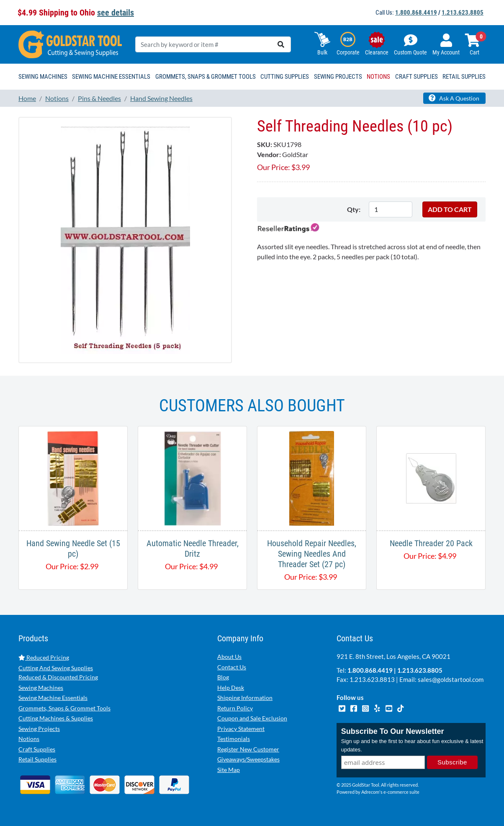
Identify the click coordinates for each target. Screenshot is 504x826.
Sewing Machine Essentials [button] (111, 77)
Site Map (229, 770)
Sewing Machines (41, 688)
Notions (29, 739)
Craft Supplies (37, 749)
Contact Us (232, 667)
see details (116, 13)
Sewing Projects (39, 729)
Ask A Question (454, 98)
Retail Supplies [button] (464, 77)
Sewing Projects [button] (338, 77)
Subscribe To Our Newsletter (393, 731)
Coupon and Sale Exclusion (252, 718)
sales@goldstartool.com (451, 679)
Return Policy (235, 708)
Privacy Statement (241, 729)
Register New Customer (248, 749)
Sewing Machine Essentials (53, 698)
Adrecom (370, 792)
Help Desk (231, 688)
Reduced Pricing (44, 657)
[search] (281, 44)
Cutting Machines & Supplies (56, 718)
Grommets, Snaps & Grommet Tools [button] (206, 77)
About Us (229, 657)
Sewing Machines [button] (43, 77)
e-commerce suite (401, 792)
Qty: (354, 209)
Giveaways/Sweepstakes (248, 759)
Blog (223, 677)
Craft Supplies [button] (417, 77)
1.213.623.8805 (463, 13)
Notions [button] (378, 77)
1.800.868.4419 (416, 13)
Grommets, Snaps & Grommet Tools (64, 708)
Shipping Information (245, 698)
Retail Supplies (37, 759)
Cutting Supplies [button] (285, 77)
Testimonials (234, 739)
